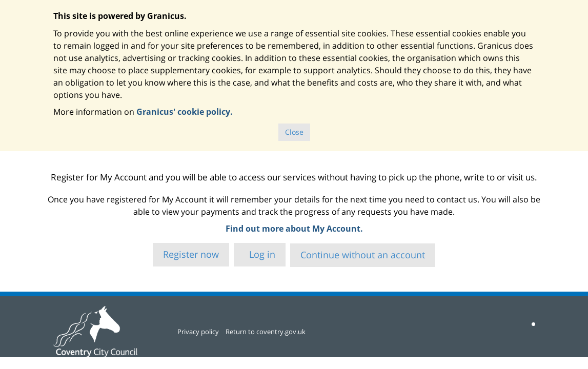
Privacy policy (198, 332)
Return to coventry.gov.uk (266, 332)
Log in (261, 254)
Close (294, 132)
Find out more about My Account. (294, 229)
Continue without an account (363, 255)
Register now (191, 254)
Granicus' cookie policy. (185, 112)
